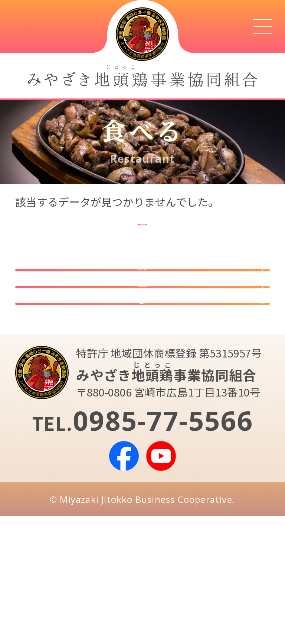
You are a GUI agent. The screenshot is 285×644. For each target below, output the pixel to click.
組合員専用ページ (143, 413)
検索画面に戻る (142, 226)
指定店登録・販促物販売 (142, 305)
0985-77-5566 (163, 548)
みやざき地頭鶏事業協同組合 (142, 359)
